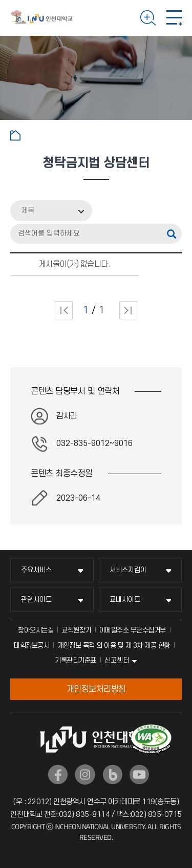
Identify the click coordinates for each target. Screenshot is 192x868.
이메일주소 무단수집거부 (133, 630)
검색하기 (148, 18)
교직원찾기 (76, 630)
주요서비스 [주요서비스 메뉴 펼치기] (36, 570)
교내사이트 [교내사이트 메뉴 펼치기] (125, 600)
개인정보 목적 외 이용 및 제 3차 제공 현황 (114, 646)
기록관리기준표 (76, 660)
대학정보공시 (31, 646)
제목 (28, 211)
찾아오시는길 (36, 630)
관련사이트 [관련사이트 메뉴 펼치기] (36, 600)
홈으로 (15, 135)
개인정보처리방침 (96, 689)
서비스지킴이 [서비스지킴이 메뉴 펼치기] (128, 570)
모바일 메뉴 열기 (174, 18)
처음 (64, 310)
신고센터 (117, 660)
